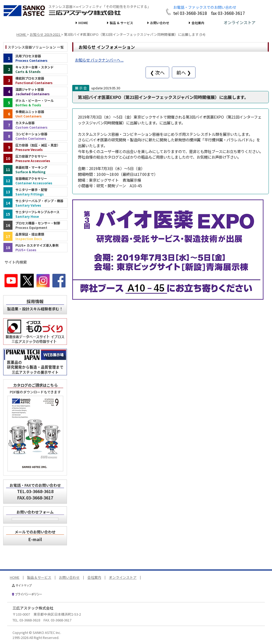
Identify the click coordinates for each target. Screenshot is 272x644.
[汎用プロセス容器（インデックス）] (35, 58)
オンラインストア (240, 22)
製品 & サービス (121, 23)
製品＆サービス (39, 577)
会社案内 (198, 23)
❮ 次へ (157, 72)
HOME (83, 23)
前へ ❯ (184, 72)
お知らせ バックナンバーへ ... (99, 60)
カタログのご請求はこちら (35, 385)
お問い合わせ (160, 23)
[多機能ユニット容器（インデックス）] (35, 114)
